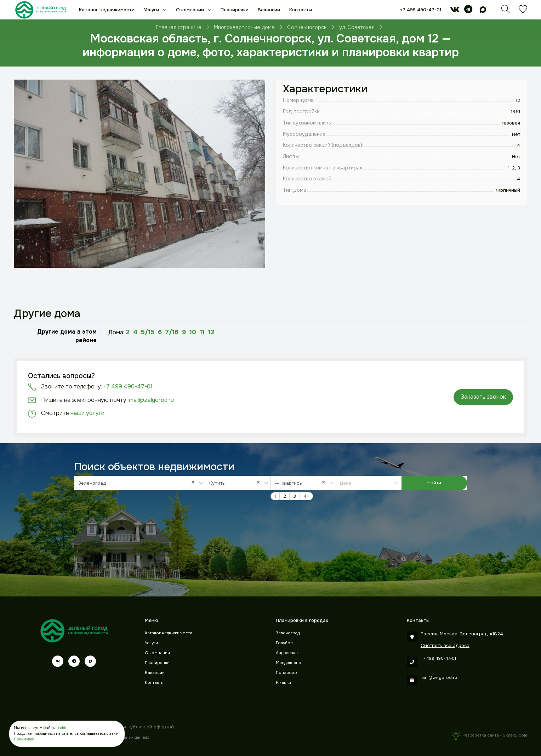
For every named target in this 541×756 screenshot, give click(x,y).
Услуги (152, 10)
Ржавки (283, 683)
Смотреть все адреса (445, 645)
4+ (306, 496)
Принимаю (24, 739)
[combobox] (140, 483)
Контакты (301, 10)
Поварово (286, 673)
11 (202, 332)
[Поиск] (506, 11)
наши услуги (87, 413)
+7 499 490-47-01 (421, 10)
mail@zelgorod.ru (151, 400)
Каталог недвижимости (107, 10)
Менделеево (289, 663)
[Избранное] (523, 11)
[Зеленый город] (41, 10)
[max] (483, 11)
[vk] (455, 11)
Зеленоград (288, 633)
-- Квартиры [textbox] (302, 483)
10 (193, 332)
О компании (191, 10)
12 (211, 332)
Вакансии (269, 10)
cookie (62, 728)
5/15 (148, 332)
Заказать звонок (483, 397)
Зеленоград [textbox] (138, 483)
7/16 (172, 332)
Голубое (284, 643)
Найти (434, 483)
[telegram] (468, 11)
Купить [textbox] (236, 483)
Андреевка (287, 653)
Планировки (235, 10)
